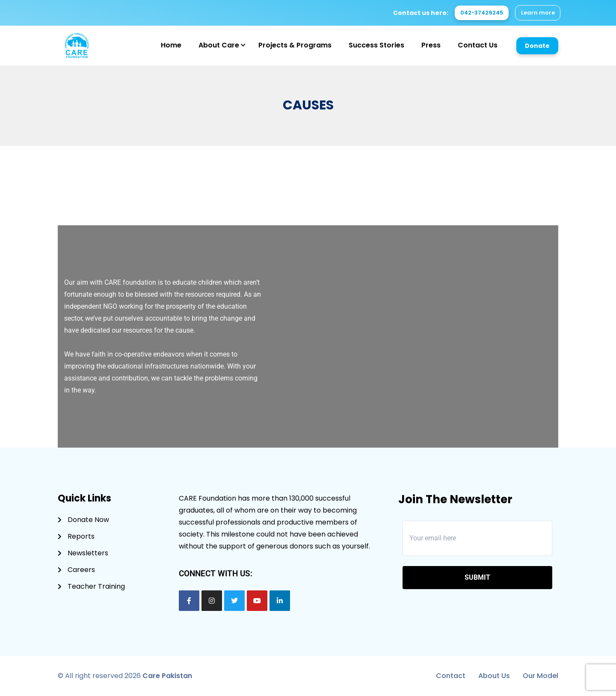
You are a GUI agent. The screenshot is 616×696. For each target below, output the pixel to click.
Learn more (536, 13)
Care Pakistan (167, 676)
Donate (537, 46)
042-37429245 (475, 13)
